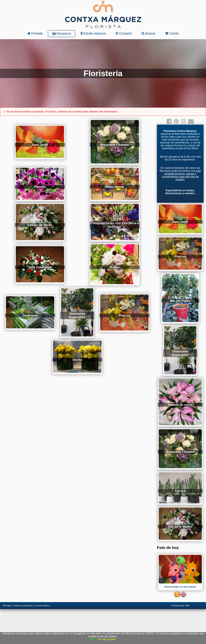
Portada (35, 33)
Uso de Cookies (42, 606)
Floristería (62, 34)
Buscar (148, 33)
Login (7, 606)
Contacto (124, 33)
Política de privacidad (23, 606)
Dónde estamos (93, 33)
